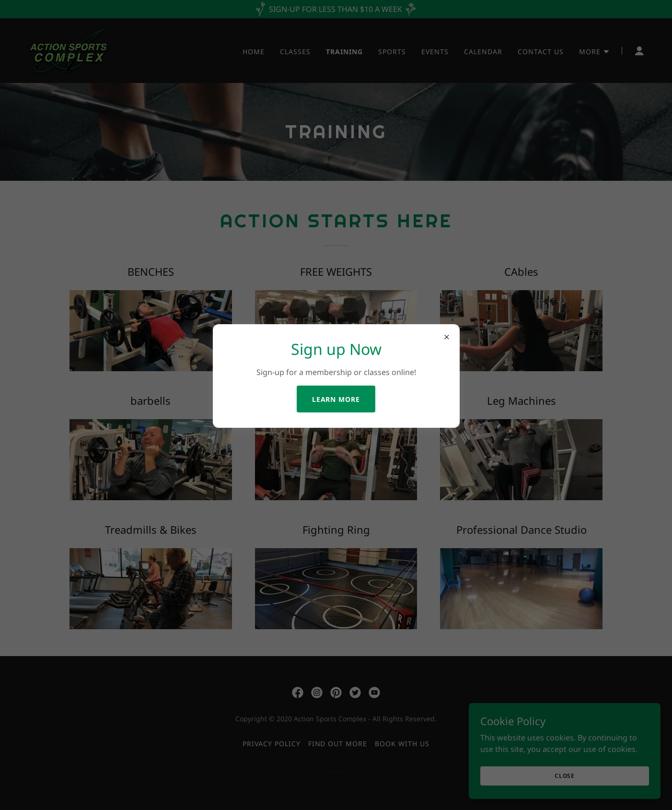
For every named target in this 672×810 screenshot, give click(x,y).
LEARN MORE (336, 399)
